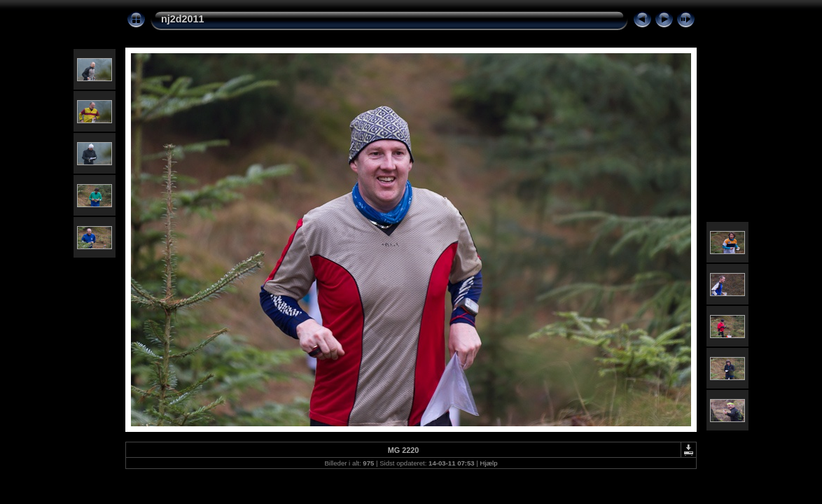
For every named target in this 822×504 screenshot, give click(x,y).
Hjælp (489, 463)
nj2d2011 (183, 19)
